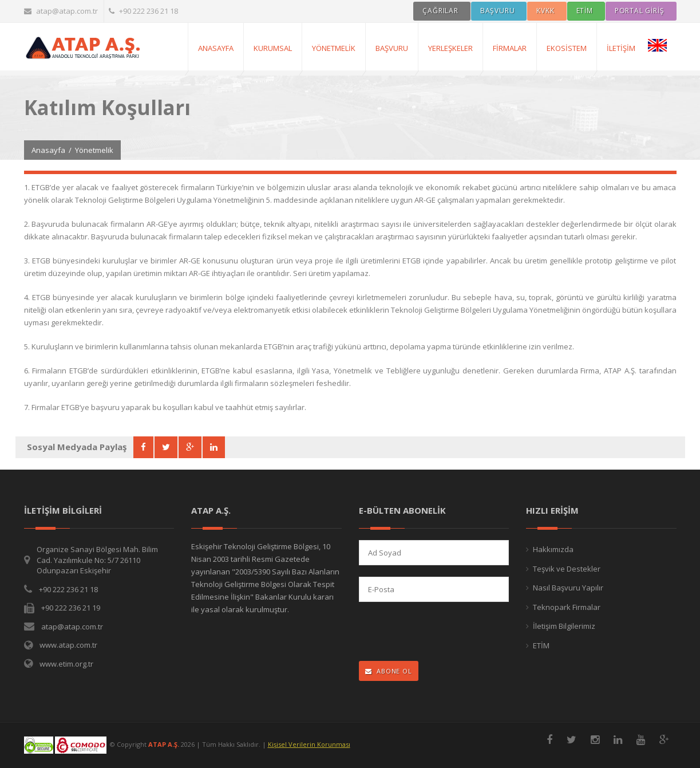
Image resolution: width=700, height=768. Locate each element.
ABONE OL (389, 671)
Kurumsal (273, 48)
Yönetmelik (334, 48)
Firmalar (510, 48)
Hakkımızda (553, 549)
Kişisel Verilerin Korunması (309, 744)
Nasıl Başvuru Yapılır (568, 588)
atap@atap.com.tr (61, 11)
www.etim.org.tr (66, 664)
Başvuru (392, 48)
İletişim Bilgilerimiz (564, 626)
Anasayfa (48, 150)
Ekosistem (567, 48)
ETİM (541, 645)
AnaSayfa (216, 48)
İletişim (621, 48)
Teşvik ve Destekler (567, 569)
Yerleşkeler (450, 48)
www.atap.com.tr (68, 645)
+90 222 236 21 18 (143, 11)
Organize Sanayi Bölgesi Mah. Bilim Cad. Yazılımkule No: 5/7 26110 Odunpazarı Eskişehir (97, 560)
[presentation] (434, 633)
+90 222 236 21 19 (71, 608)
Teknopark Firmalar (567, 607)
